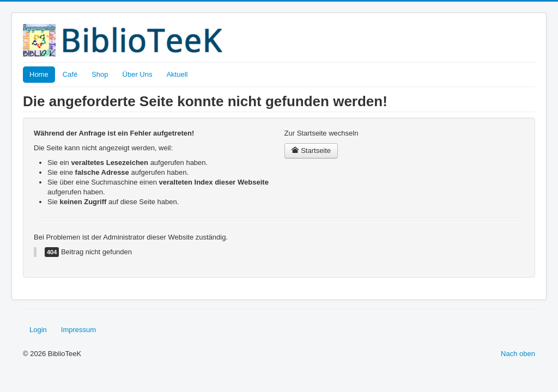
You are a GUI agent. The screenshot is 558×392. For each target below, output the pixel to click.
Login (38, 330)
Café (70, 74)
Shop (100, 74)
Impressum (78, 330)
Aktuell (177, 74)
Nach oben (518, 354)
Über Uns (138, 74)
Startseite (311, 151)
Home (39, 74)
